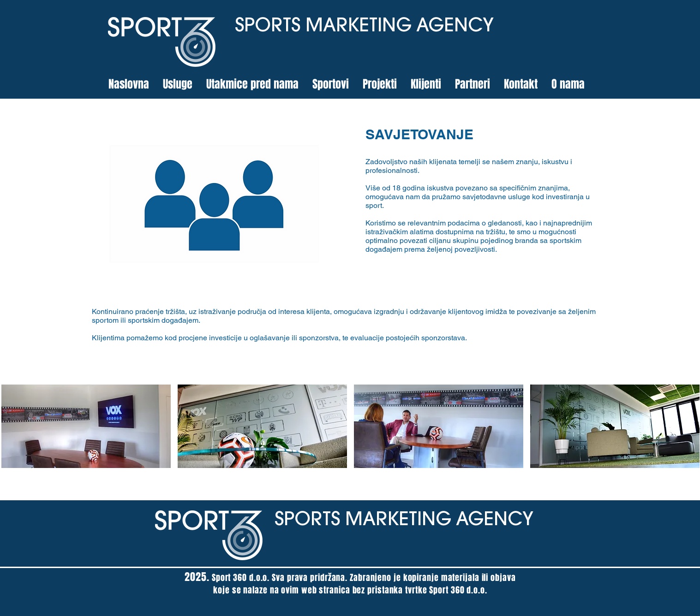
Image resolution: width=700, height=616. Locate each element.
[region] (215, 204)
